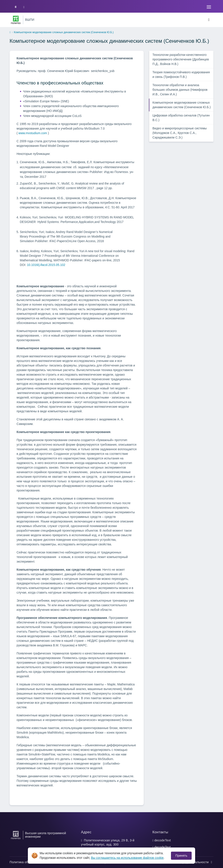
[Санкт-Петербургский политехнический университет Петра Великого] (16, 20)
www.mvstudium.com (33, 133)
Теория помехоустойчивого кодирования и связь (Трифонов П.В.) (181, 74)
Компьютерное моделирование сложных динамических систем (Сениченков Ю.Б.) (182, 105)
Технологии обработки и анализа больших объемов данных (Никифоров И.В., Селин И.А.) (180, 90)
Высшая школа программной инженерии (46, 835)
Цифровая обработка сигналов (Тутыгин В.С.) (181, 118)
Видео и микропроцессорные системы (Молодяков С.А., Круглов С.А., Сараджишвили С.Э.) (180, 133)
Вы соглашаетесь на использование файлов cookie (127, 858)
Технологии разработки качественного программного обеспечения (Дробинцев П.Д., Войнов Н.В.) (181, 59)
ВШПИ (30, 20)
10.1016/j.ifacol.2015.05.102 (46, 265)
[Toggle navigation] (209, 7)
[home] (10, 33)
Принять (181, 856)
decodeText (163, 840)
